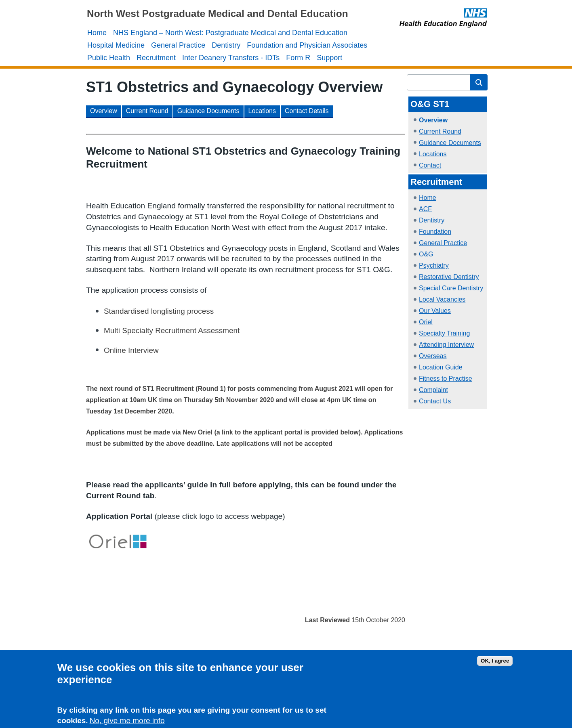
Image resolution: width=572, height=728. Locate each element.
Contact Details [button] (307, 111)
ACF (425, 209)
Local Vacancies (442, 299)
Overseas (433, 356)
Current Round (440, 131)
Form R (298, 58)
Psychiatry (434, 265)
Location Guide (441, 367)
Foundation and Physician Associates (307, 45)
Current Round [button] (147, 111)
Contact (430, 165)
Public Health (109, 58)
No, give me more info (127, 723)
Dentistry (226, 45)
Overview (433, 120)
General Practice (178, 45)
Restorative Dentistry (449, 277)
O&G (426, 254)
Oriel (426, 322)
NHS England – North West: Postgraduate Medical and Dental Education (230, 33)
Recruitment (156, 58)
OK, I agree (495, 662)
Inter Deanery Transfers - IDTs (231, 58)
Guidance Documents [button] (208, 111)
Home (97, 33)
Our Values (435, 311)
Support (329, 58)
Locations (433, 154)
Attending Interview (446, 345)
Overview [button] (104, 111)
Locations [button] (262, 111)
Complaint (433, 390)
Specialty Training (444, 333)
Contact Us (435, 401)
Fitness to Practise (446, 379)
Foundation (435, 232)
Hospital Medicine (116, 45)
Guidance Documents (450, 143)
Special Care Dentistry (451, 288)
